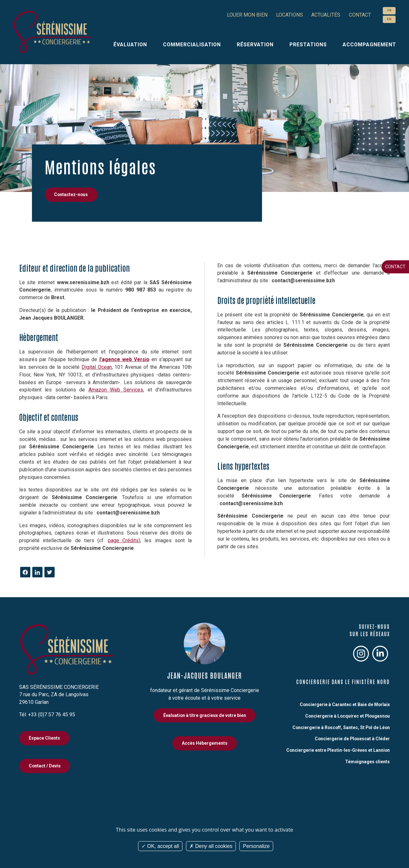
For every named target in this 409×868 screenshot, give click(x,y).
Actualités (326, 15)
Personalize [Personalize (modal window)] (256, 846)
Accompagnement (369, 45)
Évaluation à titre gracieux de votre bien (205, 715)
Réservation (255, 45)
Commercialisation (192, 45)
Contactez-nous (71, 194)
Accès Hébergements (205, 743)
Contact (395, 267)
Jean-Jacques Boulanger (204, 675)
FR (389, 10)
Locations (289, 15)
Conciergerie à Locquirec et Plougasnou (347, 716)
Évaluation (130, 45)
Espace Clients (44, 738)
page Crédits (123, 523)
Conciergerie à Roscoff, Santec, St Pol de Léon (341, 727)
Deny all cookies (211, 846)
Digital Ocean (97, 349)
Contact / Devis (45, 766)
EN (389, 19)
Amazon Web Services (116, 372)
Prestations (308, 45)
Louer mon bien (247, 15)
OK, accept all (160, 846)
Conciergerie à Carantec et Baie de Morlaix (345, 704)
